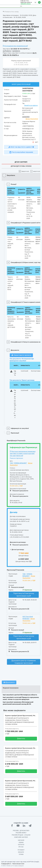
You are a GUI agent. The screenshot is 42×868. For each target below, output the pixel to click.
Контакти (21, 845)
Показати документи (19, 491)
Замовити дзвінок (25, 4)
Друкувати (9, 682)
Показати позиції (16, 587)
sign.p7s (15, 373)
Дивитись (21, 738)
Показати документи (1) (19, 652)
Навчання (21, 840)
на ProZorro (7, 51)
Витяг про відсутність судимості (21, 147)
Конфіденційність (6, 864)
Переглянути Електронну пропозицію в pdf (24, 595)
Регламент (21, 850)
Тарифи (21, 854)
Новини (21, 843)
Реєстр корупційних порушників (21, 152)
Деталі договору (17, 549)
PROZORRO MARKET (21, 833)
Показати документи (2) (19, 609)
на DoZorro (16, 51)
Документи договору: (18, 542)
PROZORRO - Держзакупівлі (21, 831)
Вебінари (21, 852)
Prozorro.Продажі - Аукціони (21, 835)
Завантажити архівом (21, 355)
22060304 (26, 117)
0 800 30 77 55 (24, 1)
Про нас (21, 847)
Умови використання (18, 864)
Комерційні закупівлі (21, 837)
